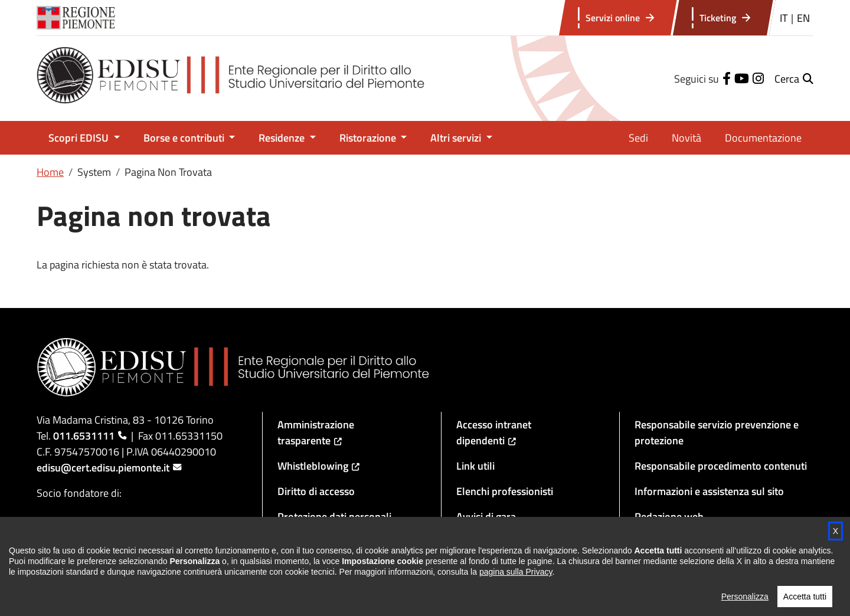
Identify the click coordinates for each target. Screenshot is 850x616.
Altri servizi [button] (457, 138)
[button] (794, 79)
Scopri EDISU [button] (80, 138)
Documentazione (763, 138)
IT (784, 18)
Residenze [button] (283, 138)
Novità (686, 138)
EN (803, 18)
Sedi (638, 138)
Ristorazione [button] (369, 138)
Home (50, 172)
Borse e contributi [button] (185, 138)
